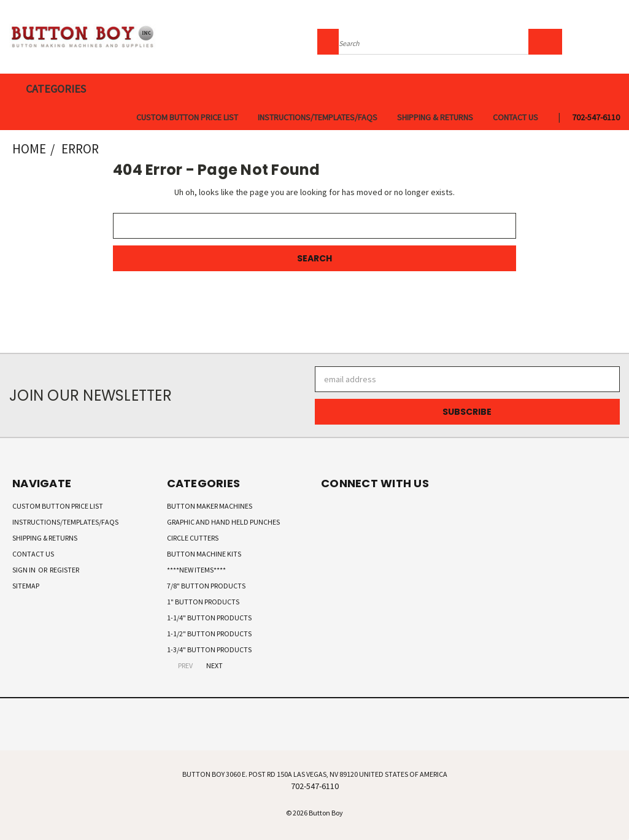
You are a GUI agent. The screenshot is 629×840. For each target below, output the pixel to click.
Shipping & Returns (435, 117)
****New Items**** (196, 570)
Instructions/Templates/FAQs (318, 117)
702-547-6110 (596, 117)
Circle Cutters (193, 538)
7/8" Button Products (206, 586)
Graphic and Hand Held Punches (223, 522)
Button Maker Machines (210, 506)
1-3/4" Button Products (209, 649)
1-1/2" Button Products (209, 634)
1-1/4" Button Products (209, 618)
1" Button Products (203, 602)
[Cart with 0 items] (617, 40)
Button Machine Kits (204, 554)
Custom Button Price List (187, 117)
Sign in (25, 570)
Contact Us (515, 117)
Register (64, 570)
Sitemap (26, 586)
